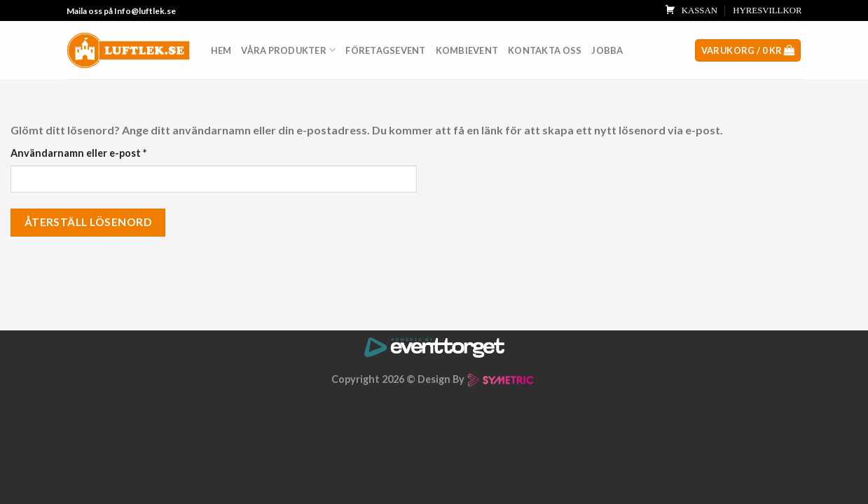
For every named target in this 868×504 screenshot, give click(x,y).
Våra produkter (288, 50)
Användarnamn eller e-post (78, 153)
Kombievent (467, 50)
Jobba (607, 50)
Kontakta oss (545, 50)
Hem (221, 50)
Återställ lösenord (88, 222)
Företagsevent (385, 50)
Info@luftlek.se (145, 11)
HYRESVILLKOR (767, 10)
